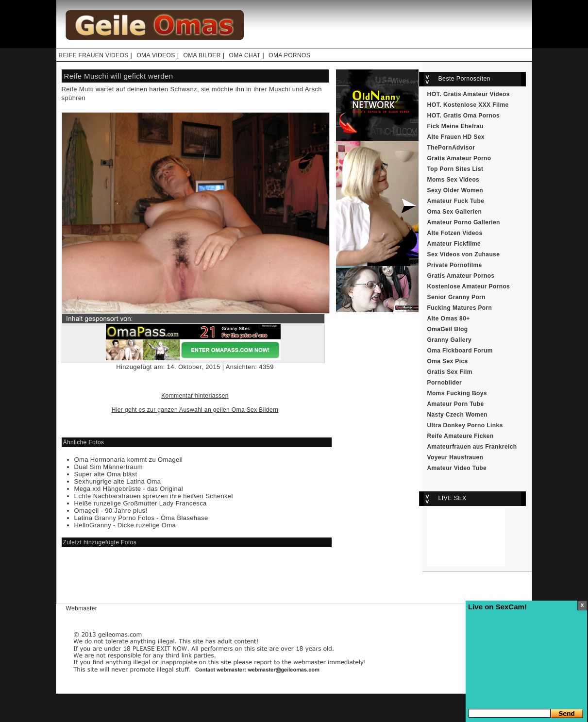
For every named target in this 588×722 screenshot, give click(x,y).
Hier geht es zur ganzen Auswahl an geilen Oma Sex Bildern (195, 410)
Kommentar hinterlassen (195, 396)
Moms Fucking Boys (457, 393)
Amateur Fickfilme (454, 244)
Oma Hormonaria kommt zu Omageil (129, 460)
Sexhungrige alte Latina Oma (118, 481)
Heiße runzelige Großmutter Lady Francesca (141, 503)
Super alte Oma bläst (106, 474)
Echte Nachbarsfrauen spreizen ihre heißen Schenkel (154, 496)
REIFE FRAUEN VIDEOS (94, 55)
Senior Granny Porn (456, 297)
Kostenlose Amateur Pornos (469, 286)
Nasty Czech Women (457, 415)
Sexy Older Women (455, 190)
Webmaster (82, 608)
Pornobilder (445, 383)
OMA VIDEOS (156, 55)
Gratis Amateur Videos (477, 94)
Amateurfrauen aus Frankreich (472, 447)
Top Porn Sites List (455, 169)
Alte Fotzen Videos (455, 233)
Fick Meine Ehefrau (455, 126)
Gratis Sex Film (450, 372)
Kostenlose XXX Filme (476, 105)
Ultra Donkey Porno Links (465, 425)
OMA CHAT (244, 55)
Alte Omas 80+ (449, 319)
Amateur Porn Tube (456, 404)
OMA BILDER (202, 55)
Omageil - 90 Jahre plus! (111, 511)
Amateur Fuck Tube (456, 201)
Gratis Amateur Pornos (461, 276)
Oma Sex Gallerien (455, 212)
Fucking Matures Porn (460, 308)
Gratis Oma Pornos (471, 116)
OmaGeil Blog (448, 329)
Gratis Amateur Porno (459, 158)
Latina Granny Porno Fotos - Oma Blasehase (141, 518)
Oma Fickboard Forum (460, 351)
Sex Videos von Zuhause (464, 254)
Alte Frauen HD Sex (456, 137)
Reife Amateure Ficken (461, 436)
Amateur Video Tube (457, 468)
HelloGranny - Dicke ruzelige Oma (125, 525)
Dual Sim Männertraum (109, 467)
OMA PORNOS (289, 55)
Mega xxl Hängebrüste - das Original (129, 489)
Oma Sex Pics (448, 361)
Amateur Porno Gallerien (464, 222)
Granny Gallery (450, 340)
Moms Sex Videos (454, 180)
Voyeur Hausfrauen (455, 457)
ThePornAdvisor (451, 148)
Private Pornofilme (455, 265)
